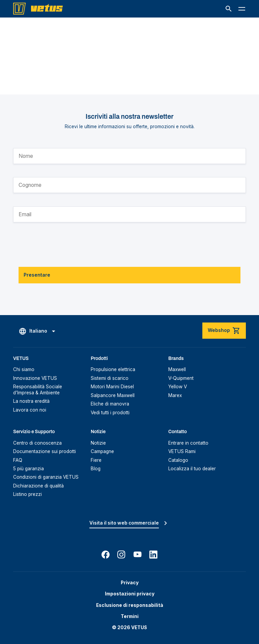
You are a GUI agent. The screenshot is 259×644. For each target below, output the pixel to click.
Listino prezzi (27, 494)
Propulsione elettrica (113, 369)
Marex (175, 395)
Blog (96, 469)
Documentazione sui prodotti (45, 451)
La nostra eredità (31, 401)
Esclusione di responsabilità (130, 605)
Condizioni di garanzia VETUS (46, 477)
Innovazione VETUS (35, 378)
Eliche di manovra (110, 404)
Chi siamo (24, 369)
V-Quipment (181, 378)
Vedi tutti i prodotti (110, 413)
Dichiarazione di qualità (38, 486)
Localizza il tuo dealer (192, 469)
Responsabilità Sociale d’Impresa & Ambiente (38, 390)
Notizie (98, 443)
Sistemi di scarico (110, 378)
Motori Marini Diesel (112, 387)
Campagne (102, 451)
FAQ (18, 460)
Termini (130, 616)
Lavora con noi (30, 410)
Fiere (96, 460)
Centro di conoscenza (37, 443)
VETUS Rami (182, 451)
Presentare (37, 275)
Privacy (130, 583)
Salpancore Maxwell (113, 395)
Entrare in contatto (188, 443)
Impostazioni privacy (130, 594)
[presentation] (64, 241)
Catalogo (178, 460)
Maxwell (177, 369)
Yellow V (178, 387)
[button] (229, 9)
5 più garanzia (28, 469)
